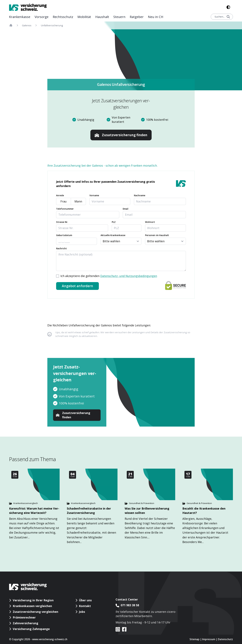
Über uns (85, 600)
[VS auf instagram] (118, 629)
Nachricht (61, 248)
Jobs (82, 612)
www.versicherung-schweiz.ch (50, 639)
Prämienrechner (24, 617)
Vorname (94, 195)
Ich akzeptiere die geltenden (109, 276)
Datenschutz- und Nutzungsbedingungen (129, 276)
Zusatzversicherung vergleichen (35, 612)
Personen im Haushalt (157, 235)
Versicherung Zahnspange (31, 629)
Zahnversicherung (26, 623)
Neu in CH (156, 17)
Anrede (60, 195)
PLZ (114, 222)
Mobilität (84, 17)
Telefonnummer (65, 209)
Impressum (209, 639)
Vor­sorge (42, 17)
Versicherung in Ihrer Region (33, 600)
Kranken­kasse (20, 17)
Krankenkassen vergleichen (32, 606)
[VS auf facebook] (123, 629)
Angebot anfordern (77, 286)
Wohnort (150, 222)
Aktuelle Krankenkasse (113, 235)
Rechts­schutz (63, 17)
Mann (78, 201)
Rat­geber (137, 17)
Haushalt (102, 17)
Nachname (140, 195)
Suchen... (222, 17)
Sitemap (194, 639)
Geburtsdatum (64, 235)
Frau (64, 201)
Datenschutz (225, 639)
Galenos (27, 25)
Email (126, 209)
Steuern (119, 17)
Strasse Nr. (62, 222)
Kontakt (85, 606)
